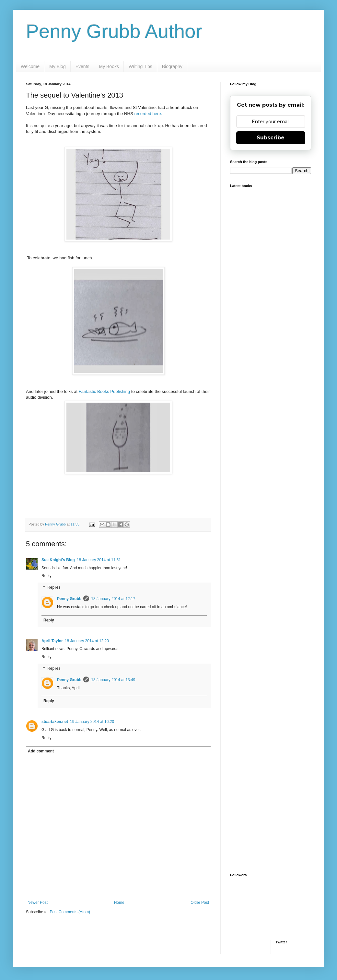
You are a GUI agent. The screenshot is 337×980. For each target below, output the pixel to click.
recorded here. (148, 114)
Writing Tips (140, 66)
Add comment (41, 751)
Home (119, 903)
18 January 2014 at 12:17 (113, 599)
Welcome (30, 66)
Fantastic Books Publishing (104, 391)
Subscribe (271, 138)
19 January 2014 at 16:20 (92, 722)
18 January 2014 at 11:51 (99, 560)
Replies (54, 587)
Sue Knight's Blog (58, 560)
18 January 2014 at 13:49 (113, 680)
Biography (172, 66)
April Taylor (52, 641)
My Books (109, 66)
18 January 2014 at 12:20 (87, 641)
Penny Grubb (69, 599)
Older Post (200, 903)
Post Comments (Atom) (70, 912)
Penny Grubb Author (114, 31)
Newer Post (38, 903)
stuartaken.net (55, 722)
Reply (46, 576)
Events (82, 66)
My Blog (58, 66)
